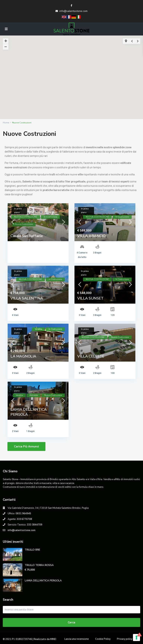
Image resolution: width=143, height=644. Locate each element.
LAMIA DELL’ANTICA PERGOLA (43, 581)
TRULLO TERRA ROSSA (39, 565)
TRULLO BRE (32, 550)
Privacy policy (125, 639)
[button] (74, 74)
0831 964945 (23, 514)
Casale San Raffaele (27, 236)
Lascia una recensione (77, 639)
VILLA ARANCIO (91, 236)
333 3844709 (35, 525)
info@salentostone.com (73, 11)
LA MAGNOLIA (23, 356)
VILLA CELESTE (91, 356)
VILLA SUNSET (90, 298)
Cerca (71, 622)
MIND (53, 639)
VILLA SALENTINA (27, 298)
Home (6, 123)
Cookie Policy (103, 639)
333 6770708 (24, 519)
